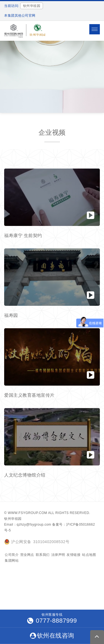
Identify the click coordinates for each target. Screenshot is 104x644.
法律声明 (58, 555)
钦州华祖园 (13, 519)
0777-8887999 (52, 621)
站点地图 (89, 555)
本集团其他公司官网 (20, 16)
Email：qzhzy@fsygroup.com (28, 525)
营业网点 (27, 555)
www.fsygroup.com (27, 513)
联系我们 (43, 555)
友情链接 (73, 555)
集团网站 (12, 561)
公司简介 (12, 555)
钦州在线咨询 (52, 636)
